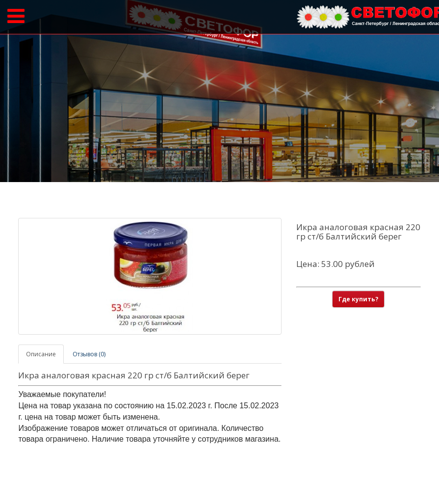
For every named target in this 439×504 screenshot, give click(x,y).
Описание (41, 354)
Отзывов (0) (89, 354)
